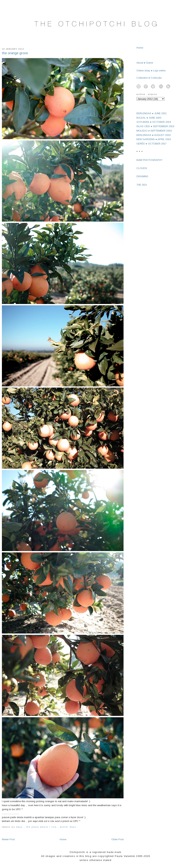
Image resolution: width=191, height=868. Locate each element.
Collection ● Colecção (149, 78)
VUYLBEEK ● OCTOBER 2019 (154, 122)
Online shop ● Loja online (151, 71)
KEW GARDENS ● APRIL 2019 (154, 139)
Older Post (117, 839)
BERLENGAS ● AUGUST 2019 (153, 135)
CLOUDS (142, 168)
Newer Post (8, 839)
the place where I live (42, 827)
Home (63, 839)
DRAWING (142, 176)
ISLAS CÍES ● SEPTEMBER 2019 (155, 126)
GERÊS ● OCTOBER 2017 (151, 144)
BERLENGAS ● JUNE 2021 (152, 113)
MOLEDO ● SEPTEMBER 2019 (154, 131)
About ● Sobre (145, 63)
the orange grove (15, 53)
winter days (68, 827)
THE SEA (142, 185)
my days (18, 827)
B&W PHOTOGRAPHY (149, 160)
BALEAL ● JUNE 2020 (149, 118)
